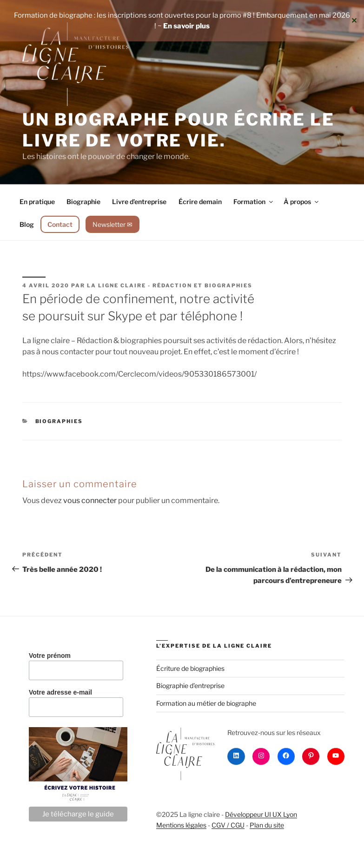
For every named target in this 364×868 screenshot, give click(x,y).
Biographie (83, 202)
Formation (254, 202)
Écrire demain (200, 202)
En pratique (37, 202)
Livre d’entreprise (139, 202)
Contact (60, 224)
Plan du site (267, 825)
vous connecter (90, 500)
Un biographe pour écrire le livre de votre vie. (179, 130)
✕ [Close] (354, 21)
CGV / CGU (228, 825)
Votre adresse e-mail (60, 692)
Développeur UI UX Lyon (261, 814)
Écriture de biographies (190, 668)
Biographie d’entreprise (190, 686)
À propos (302, 202)
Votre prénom (50, 656)
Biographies (59, 421)
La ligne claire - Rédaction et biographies (170, 285)
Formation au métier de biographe (206, 703)
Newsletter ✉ (113, 224)
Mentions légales (181, 825)
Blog (27, 224)
